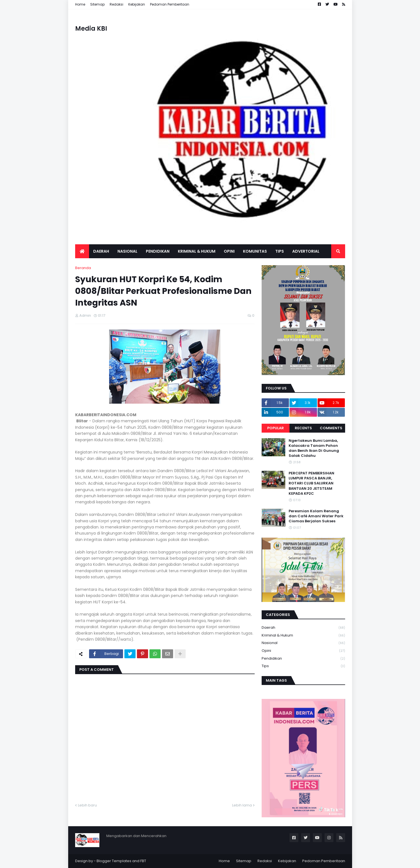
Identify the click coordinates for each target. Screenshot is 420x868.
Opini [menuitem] (229, 251)
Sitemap (97, 4)
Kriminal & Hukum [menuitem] (197, 251)
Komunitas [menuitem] (255, 251)
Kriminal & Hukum (303, 636)
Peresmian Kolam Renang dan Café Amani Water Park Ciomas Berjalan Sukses (316, 516)
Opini (303, 651)
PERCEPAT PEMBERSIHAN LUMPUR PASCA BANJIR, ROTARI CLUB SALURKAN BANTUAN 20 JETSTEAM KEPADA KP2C (311, 483)
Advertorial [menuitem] (306, 251)
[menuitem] (82, 251)
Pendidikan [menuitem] (158, 251)
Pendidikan (303, 659)
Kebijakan (137, 4)
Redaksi (116, 4)
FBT (143, 861)
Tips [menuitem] (280, 251)
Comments (331, 428)
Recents (303, 428)
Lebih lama (242, 805)
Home (80, 4)
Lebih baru (87, 805)
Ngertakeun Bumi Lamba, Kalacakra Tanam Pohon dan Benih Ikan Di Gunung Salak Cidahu (314, 448)
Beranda (83, 268)
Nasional (303, 643)
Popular (276, 428)
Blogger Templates (114, 861)
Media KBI (91, 29)
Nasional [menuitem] (127, 251)
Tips (303, 666)
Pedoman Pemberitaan (170, 4)
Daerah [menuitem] (101, 251)
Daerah (303, 628)
